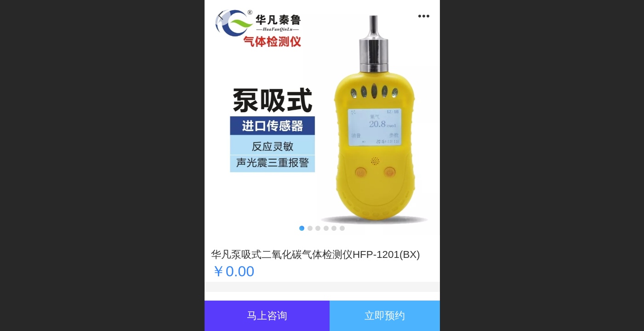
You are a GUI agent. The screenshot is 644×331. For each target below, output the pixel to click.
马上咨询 (267, 316)
